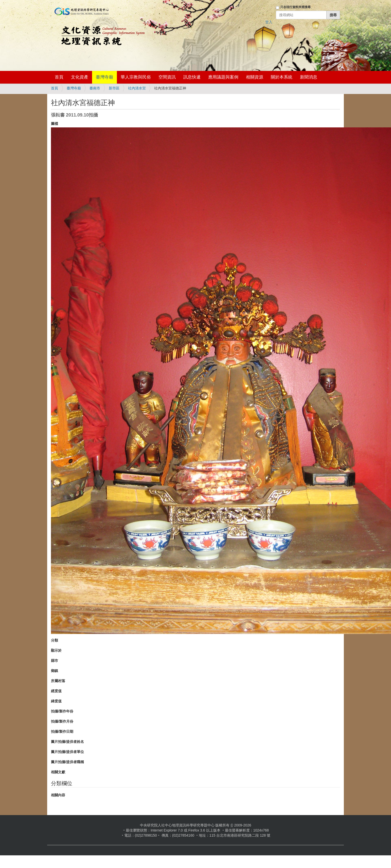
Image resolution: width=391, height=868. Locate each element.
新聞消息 (309, 77)
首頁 (59, 77)
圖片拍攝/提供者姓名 (67, 742)
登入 (269, 22)
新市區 (114, 88)
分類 (55, 640)
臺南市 (95, 88)
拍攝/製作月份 (62, 721)
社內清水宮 (137, 88)
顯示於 (56, 650)
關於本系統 (282, 77)
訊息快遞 (192, 77)
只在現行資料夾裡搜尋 (295, 7)
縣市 (55, 661)
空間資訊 (167, 77)
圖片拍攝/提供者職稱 (67, 762)
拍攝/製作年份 (62, 711)
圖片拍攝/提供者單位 (67, 752)
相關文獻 (58, 772)
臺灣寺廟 (104, 77)
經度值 (56, 691)
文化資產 (80, 77)
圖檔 (55, 124)
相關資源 (255, 77)
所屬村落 (58, 681)
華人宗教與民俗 (136, 77)
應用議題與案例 (223, 77)
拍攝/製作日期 (62, 731)
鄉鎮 (55, 671)
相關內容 (58, 795)
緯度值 (56, 701)
